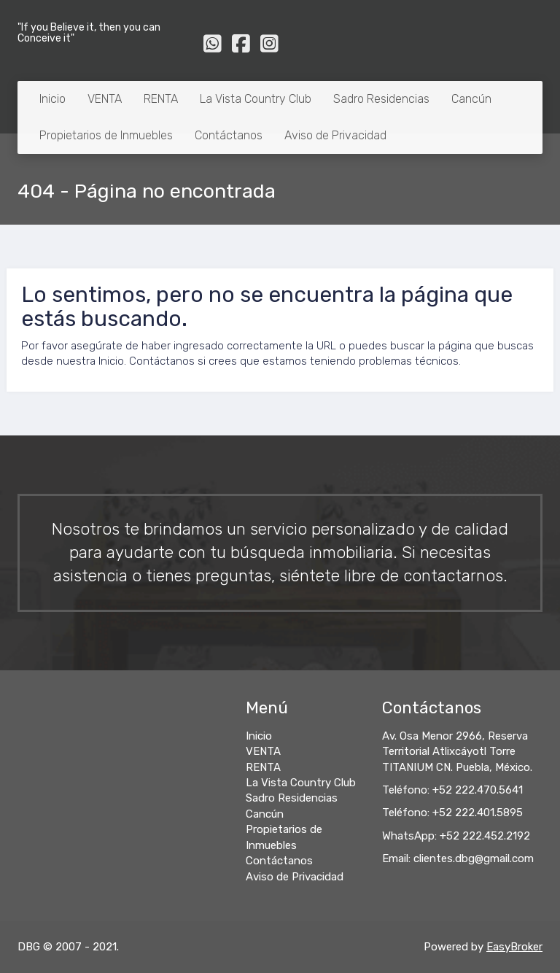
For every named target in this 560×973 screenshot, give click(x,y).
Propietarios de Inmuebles (106, 135)
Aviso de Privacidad (335, 135)
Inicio (52, 99)
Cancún (471, 99)
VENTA (105, 99)
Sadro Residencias (381, 99)
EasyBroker (514, 947)
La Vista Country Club (256, 99)
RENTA (161, 99)
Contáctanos (229, 135)
